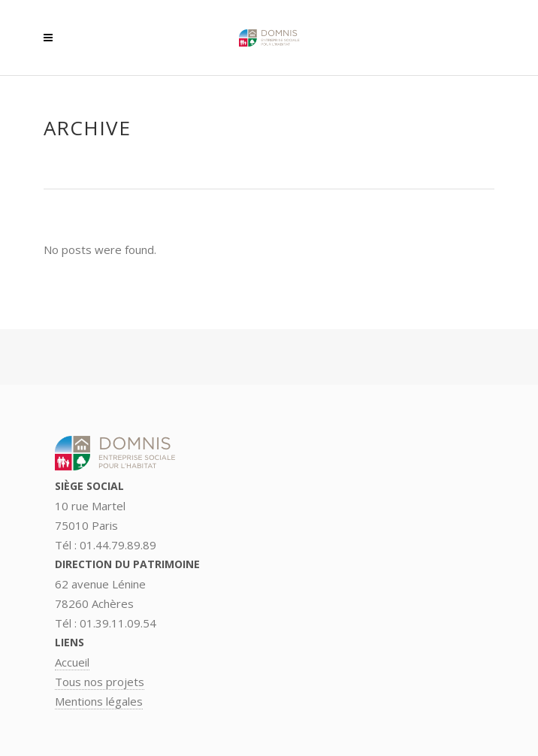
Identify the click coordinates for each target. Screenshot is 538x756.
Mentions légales (99, 701)
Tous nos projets (100, 682)
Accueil (72, 662)
